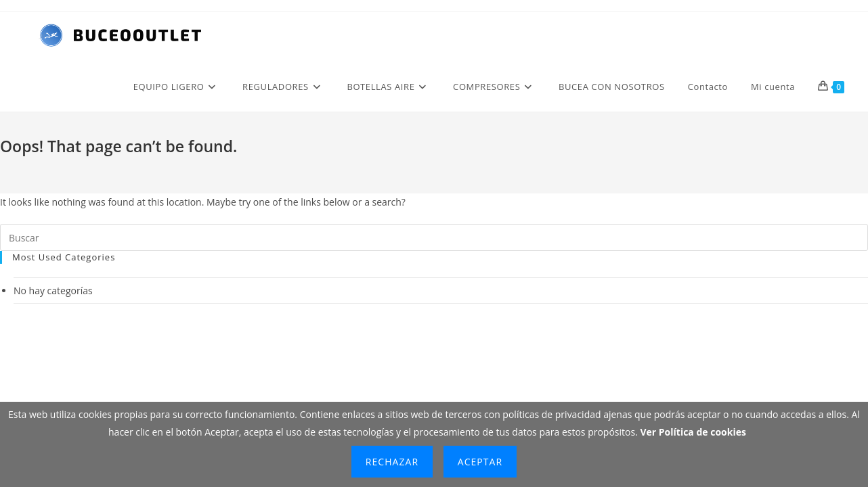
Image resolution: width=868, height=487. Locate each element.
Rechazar (392, 462)
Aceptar (480, 462)
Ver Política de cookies (693, 432)
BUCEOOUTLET (466, 328)
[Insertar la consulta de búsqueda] (434, 237)
